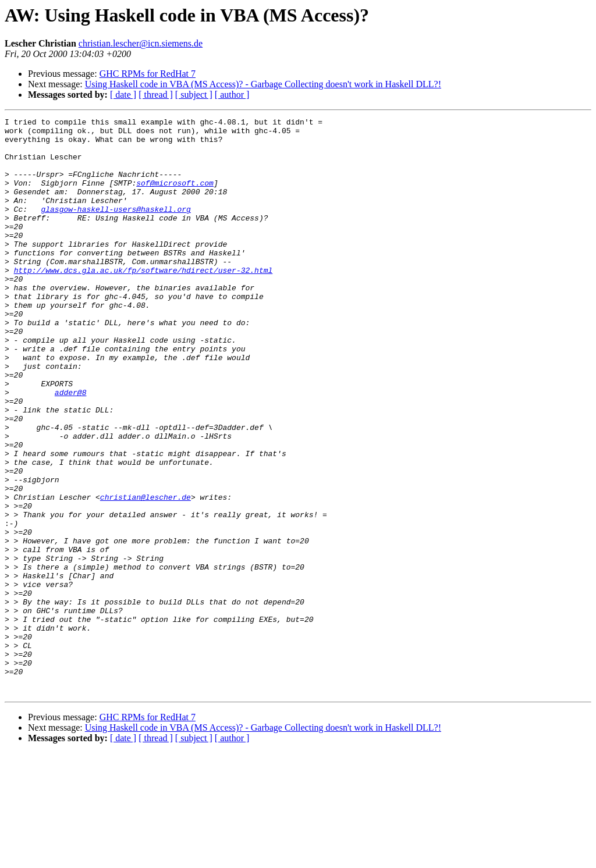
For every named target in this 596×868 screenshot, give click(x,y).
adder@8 (71, 448)
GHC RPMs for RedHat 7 (148, 74)
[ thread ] (156, 95)
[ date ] (123, 95)
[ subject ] (194, 95)
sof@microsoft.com (175, 197)
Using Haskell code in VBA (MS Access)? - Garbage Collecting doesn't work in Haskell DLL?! (263, 84)
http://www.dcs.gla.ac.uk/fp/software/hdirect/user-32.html (143, 301)
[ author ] (232, 95)
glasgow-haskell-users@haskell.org (116, 228)
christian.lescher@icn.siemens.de (141, 43)
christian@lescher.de (146, 574)
